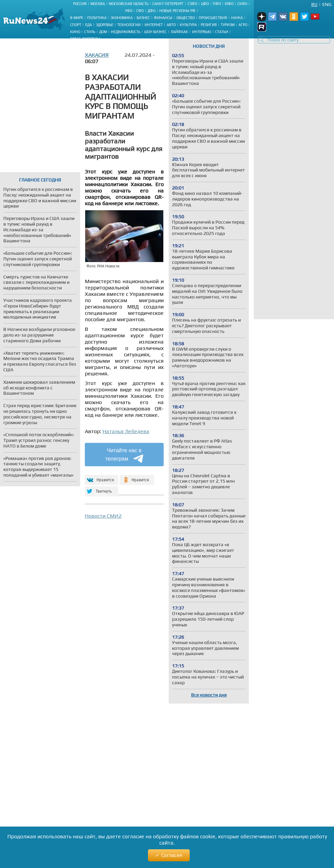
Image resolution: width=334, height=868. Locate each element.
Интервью (202, 32)
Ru (314, 4)
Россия (80, 4)
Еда (89, 25)
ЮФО (229, 4)
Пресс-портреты (85, 39)
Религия (209, 25)
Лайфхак (179, 32)
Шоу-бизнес (155, 32)
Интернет (154, 25)
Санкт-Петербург (168, 4)
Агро (243, 25)
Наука (237, 18)
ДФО (151, 11)
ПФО (217, 4)
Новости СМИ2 (103, 516)
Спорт (76, 25)
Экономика (122, 18)
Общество (186, 18)
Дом (103, 32)
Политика (97, 18)
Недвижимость (126, 32)
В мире (77, 18)
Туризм (228, 25)
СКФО (242, 4)
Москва (98, 4)
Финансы (163, 18)
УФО (129, 11)
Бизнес (143, 18)
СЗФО (192, 4)
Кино (75, 32)
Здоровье (105, 25)
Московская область (129, 4)
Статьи (222, 32)
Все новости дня (209, 695)
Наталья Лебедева (126, 431)
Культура (188, 25)
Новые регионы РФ (177, 11)
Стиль (90, 32)
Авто (171, 25)
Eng (327, 4)
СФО (140, 11)
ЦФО (205, 4)
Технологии (129, 25)
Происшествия (213, 18)
